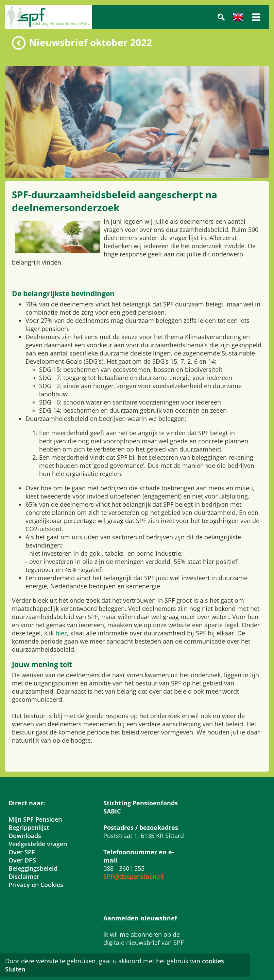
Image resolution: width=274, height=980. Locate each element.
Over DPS (22, 860)
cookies (213, 961)
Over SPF (22, 852)
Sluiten (15, 969)
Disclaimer (24, 876)
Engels (238, 17)
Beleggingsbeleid (33, 868)
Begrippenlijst (29, 827)
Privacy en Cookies (36, 885)
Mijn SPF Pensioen (35, 819)
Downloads (25, 836)
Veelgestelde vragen (38, 844)
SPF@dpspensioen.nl (133, 876)
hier (61, 633)
